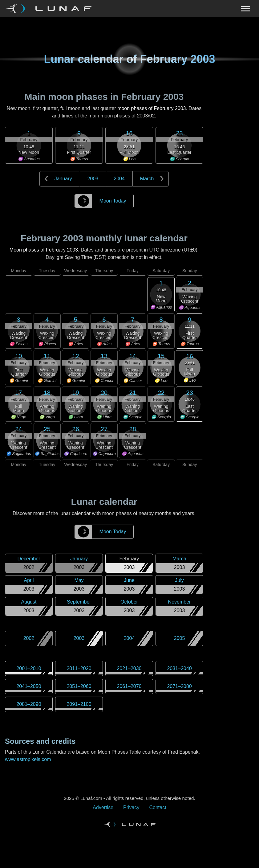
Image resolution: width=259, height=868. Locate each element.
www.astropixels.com (28, 759)
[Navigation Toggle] (129, 9)
